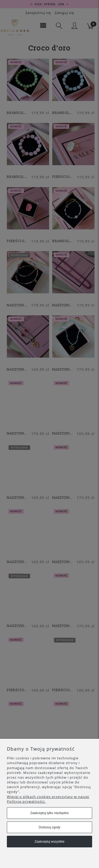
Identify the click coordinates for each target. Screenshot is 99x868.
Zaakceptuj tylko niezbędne (49, 813)
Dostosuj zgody (49, 827)
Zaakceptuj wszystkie (49, 842)
